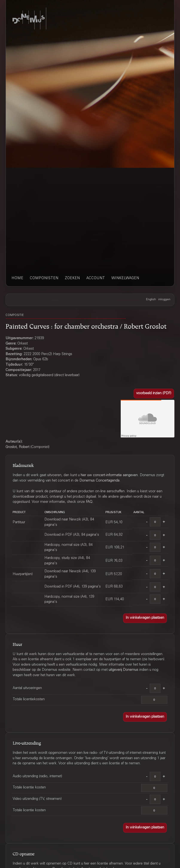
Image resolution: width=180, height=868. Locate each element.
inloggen (164, 300)
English (151, 300)
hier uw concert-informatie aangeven (109, 475)
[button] (154, 393)
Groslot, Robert (18, 447)
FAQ (89, 502)
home (18, 278)
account (96, 278)
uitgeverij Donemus (124, 670)
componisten (44, 278)
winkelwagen (125, 278)
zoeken (72, 278)
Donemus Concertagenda (99, 481)
